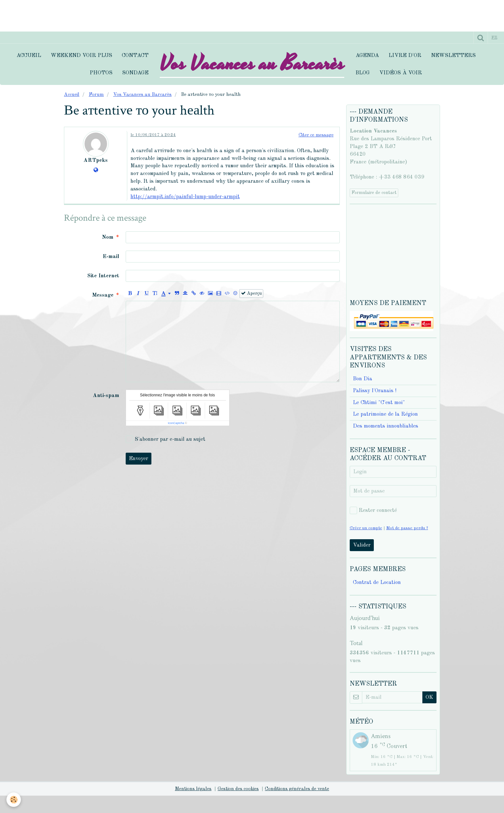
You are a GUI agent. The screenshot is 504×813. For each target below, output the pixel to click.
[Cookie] (14, 800)
